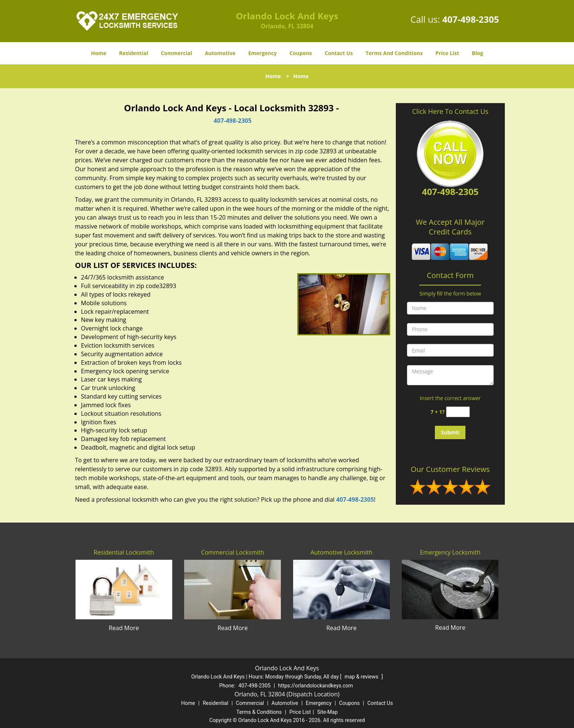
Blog (477, 53)
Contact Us (339, 53)
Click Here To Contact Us (450, 111)
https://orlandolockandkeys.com (316, 686)
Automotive (220, 53)
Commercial (176, 53)
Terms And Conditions (394, 53)
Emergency (262, 53)
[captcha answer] (458, 412)
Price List (447, 53)
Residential (134, 53)
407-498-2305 (471, 19)
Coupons (301, 53)
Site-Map (328, 712)
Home (98, 53)
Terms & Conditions (259, 712)
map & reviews (362, 677)
